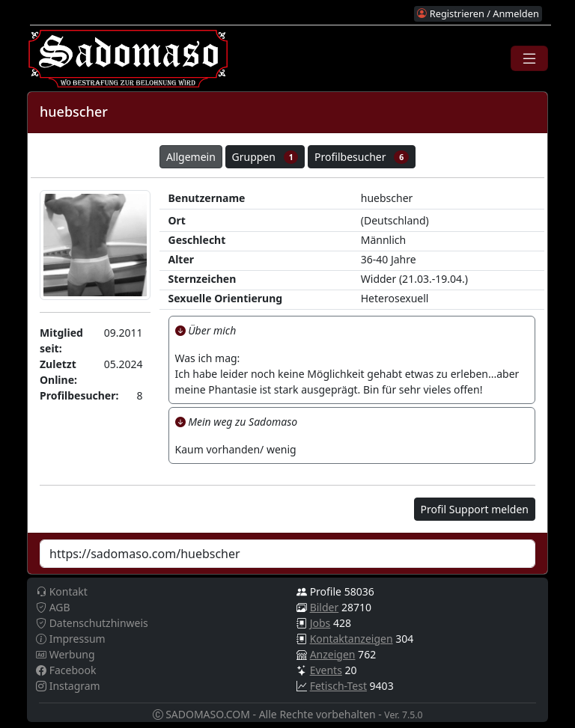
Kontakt (62, 591)
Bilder (325, 607)
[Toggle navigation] (529, 58)
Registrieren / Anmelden (478, 13)
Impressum (71, 639)
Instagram (68, 686)
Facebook (66, 670)
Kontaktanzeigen (352, 639)
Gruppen (265, 157)
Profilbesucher (362, 157)
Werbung (66, 654)
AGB (53, 607)
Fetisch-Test (338, 686)
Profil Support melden (475, 509)
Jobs (320, 623)
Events (326, 670)
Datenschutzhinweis (92, 623)
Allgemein (191, 157)
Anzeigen (333, 654)
